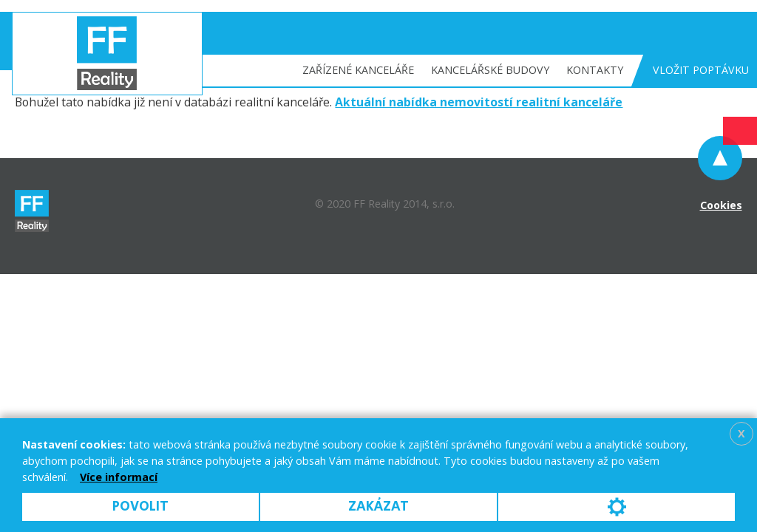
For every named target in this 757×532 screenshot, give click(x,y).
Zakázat (378, 507)
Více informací (119, 477)
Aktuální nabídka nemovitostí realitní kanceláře (479, 102)
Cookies (721, 205)
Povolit (140, 507)
